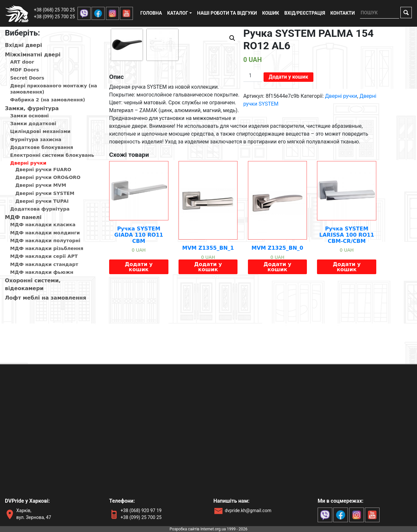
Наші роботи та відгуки (227, 13)
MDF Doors (25, 70)
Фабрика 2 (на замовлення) (48, 100)
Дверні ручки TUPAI (42, 201)
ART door (22, 62)
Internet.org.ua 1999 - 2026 (224, 529)
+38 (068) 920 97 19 (141, 510)
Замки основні (29, 116)
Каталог (178, 13)
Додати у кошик (288, 77)
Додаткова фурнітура (40, 209)
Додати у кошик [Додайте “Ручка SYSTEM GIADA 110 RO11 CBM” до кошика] (139, 335)
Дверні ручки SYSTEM (45, 193)
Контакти (343, 13)
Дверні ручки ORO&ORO (48, 177)
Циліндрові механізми (40, 131)
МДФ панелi (23, 217)
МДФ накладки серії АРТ (44, 256)
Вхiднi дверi (23, 45)
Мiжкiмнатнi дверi (33, 55)
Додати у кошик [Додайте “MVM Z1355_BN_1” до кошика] (208, 335)
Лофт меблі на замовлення (46, 298)
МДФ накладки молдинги (45, 233)
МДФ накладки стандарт (44, 264)
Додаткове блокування (42, 147)
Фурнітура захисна (36, 140)
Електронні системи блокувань (52, 155)
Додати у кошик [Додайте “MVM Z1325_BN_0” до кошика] (277, 335)
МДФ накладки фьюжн (42, 272)
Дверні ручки (28, 163)
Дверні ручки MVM (41, 185)
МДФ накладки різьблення (47, 248)
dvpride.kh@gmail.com (248, 510)
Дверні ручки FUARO (43, 170)
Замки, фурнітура (32, 108)
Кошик (271, 13)
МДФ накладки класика (43, 225)
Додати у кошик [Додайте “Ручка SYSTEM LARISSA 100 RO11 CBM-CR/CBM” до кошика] (346, 335)
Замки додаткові (33, 124)
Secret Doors (27, 78)
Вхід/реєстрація (305, 13)
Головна (151, 13)
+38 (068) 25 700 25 (54, 10)
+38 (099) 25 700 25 (54, 17)
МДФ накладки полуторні (45, 241)
